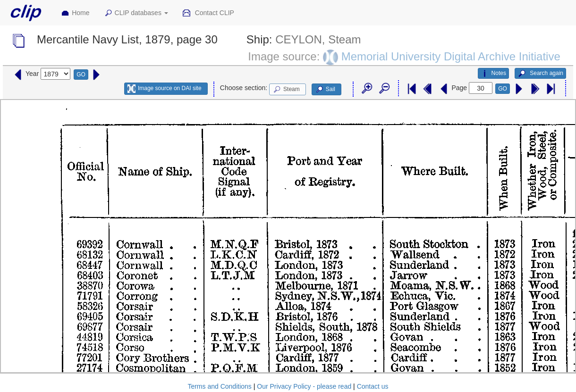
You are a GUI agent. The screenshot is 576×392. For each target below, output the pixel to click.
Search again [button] (540, 74)
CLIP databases (136, 13)
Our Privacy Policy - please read (304, 386)
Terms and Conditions (219, 386)
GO (81, 75)
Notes (493, 74)
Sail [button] (325, 90)
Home (75, 13)
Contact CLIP (208, 13)
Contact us (373, 386)
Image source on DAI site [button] (165, 89)
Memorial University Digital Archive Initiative (451, 56)
